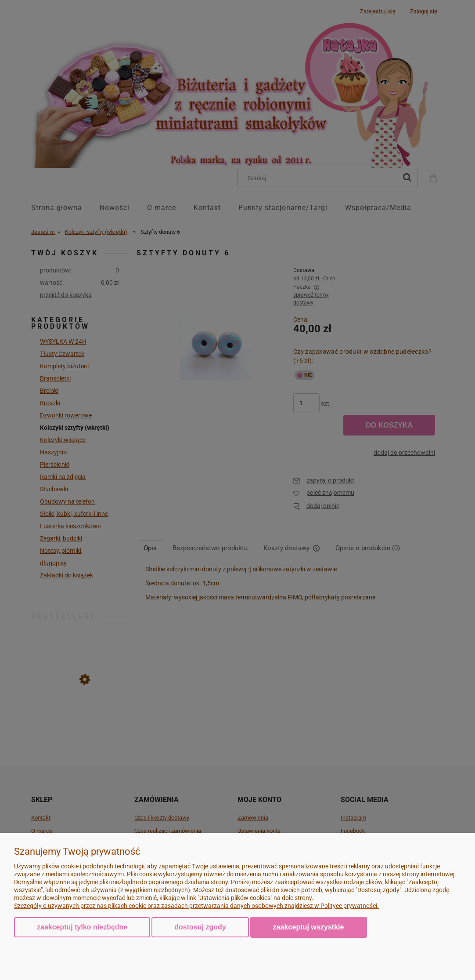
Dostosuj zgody (200, 927)
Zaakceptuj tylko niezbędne (82, 927)
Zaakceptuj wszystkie (309, 927)
